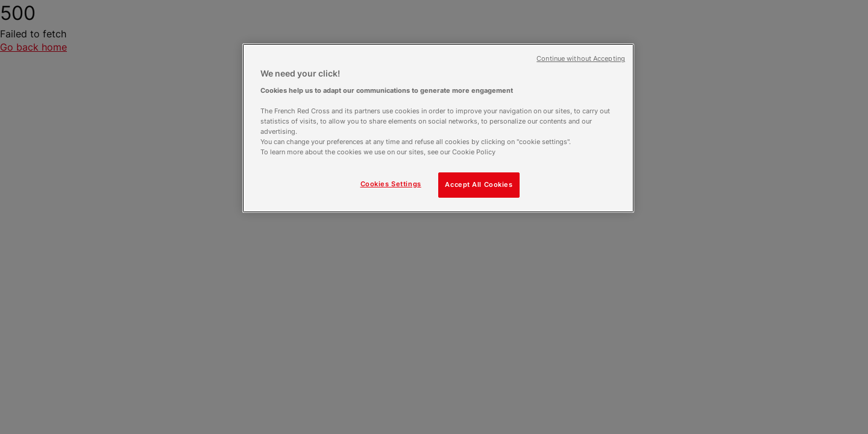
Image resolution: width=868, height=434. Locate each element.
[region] (438, 128)
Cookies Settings (391, 184)
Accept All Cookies (479, 184)
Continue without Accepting (581, 59)
